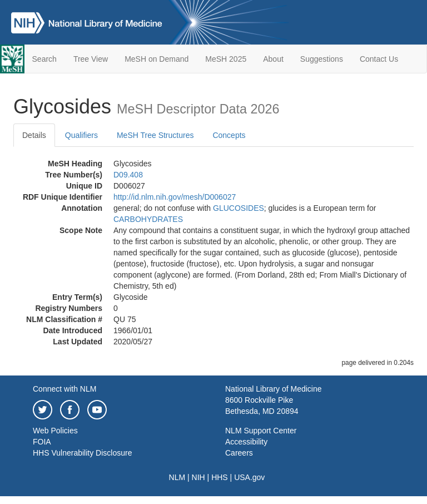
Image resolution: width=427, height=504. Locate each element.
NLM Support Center (261, 431)
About (273, 59)
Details (34, 135)
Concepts (229, 135)
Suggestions (322, 59)
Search (44, 59)
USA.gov (249, 477)
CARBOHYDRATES (148, 219)
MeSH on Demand (157, 59)
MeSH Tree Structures (155, 135)
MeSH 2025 (226, 59)
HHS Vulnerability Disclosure (82, 453)
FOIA (42, 442)
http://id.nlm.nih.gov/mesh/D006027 (175, 197)
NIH (198, 477)
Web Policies (55, 431)
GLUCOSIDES (239, 208)
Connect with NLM (64, 389)
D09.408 (128, 175)
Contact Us (379, 59)
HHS (220, 477)
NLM (177, 477)
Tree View (91, 59)
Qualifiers (81, 135)
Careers (239, 453)
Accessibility (246, 442)
